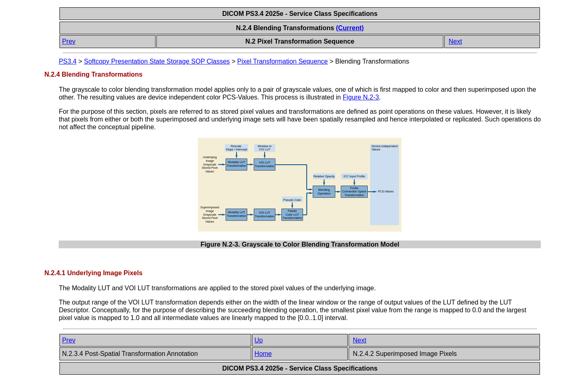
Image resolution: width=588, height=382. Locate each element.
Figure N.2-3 (361, 97)
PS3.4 (68, 61)
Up (259, 340)
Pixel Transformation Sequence (283, 61)
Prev (69, 41)
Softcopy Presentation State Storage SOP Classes (157, 61)
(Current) (350, 28)
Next (455, 41)
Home (263, 354)
